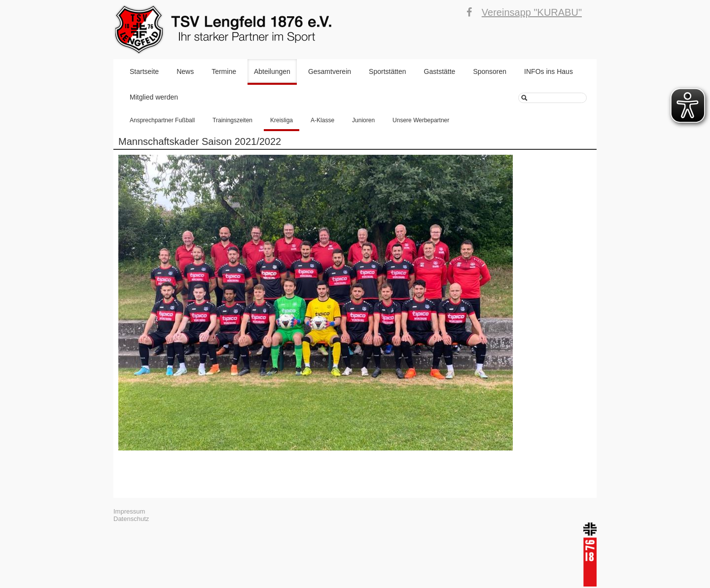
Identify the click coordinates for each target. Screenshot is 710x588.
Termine (224, 71)
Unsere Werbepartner (421, 120)
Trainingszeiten (232, 120)
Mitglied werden (154, 97)
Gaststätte (440, 71)
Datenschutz (131, 519)
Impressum (129, 511)
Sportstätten (388, 71)
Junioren (363, 120)
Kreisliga (282, 120)
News (185, 71)
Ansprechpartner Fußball (162, 120)
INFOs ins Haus (549, 71)
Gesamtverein (330, 71)
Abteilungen (272, 71)
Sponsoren (490, 71)
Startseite (144, 71)
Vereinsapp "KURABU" (532, 12)
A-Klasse (322, 120)
